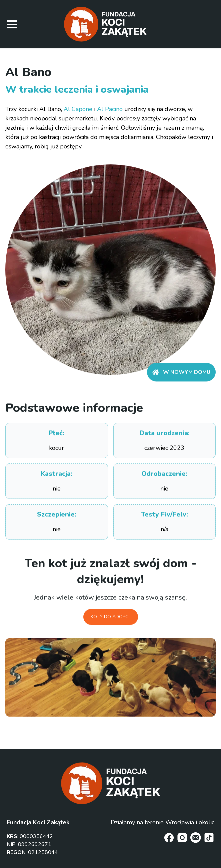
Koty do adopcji (111, 617)
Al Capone (78, 109)
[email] (196, 838)
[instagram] (182, 838)
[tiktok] (209, 838)
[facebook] (169, 838)
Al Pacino (110, 109)
